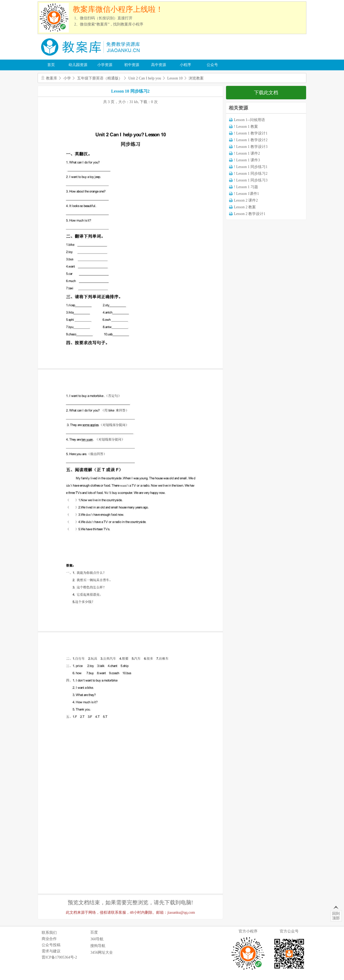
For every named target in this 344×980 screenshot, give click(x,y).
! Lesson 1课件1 (247, 194)
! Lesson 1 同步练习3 (251, 180)
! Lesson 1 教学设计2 (251, 140)
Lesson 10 (175, 78)
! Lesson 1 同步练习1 (251, 167)
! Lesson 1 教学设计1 (251, 133)
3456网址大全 (102, 952)
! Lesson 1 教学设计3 (251, 147)
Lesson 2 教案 (245, 207)
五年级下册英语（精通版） (100, 78)
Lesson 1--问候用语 (250, 120)
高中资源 (159, 65)
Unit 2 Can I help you (145, 78)
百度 (94, 932)
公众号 (212, 65)
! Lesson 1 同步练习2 (251, 174)
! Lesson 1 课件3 (247, 160)
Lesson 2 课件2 (246, 200)
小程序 (185, 65)
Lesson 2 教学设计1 (250, 214)
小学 (67, 78)
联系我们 (49, 933)
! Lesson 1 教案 (246, 127)
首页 (51, 65)
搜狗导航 (98, 946)
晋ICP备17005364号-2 (59, 957)
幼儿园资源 (78, 65)
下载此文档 (266, 93)
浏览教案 (196, 78)
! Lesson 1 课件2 (247, 153)
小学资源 (105, 65)
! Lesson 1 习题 (246, 187)
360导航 (97, 939)
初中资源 (132, 65)
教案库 (52, 78)
